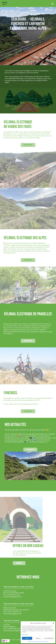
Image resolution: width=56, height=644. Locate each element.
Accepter (27, 638)
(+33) (8, 612)
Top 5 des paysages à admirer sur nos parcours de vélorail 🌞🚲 (28, 430)
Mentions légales (45, 641)
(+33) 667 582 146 (13, 629)
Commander (19, 563)
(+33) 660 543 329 (13, 595)
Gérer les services (25, 635)
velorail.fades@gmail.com (12, 597)
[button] (53, 623)
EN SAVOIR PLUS (30, 450)
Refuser (38, 638)
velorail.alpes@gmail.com (12, 614)
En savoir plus (28, 145)
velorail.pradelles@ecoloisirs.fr (14, 631)
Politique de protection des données (34, 641)
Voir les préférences (49, 638)
